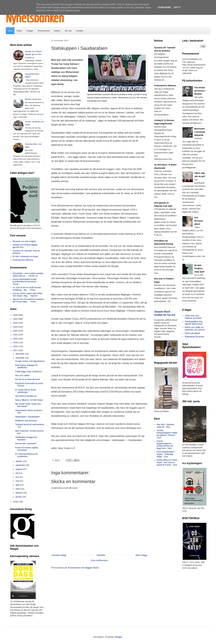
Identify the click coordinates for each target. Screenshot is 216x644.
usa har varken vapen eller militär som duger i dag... (28, 295)
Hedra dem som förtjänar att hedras (193, 317)
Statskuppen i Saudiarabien (27, 417)
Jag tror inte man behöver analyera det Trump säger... (28, 300)
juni (17, 477)
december (20, 354)
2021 (16, 335)
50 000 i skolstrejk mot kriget (25, 256)
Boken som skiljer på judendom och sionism (195, 328)
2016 (16, 502)
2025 (16, 319)
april (18, 485)
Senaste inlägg (59, 555)
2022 (16, 331)
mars (18, 489)
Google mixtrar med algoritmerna (30, 361)
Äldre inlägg (141, 555)
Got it (177, 7)
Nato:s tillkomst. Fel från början (29, 400)
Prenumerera (44, 31)
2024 (16, 323)
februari (19, 493)
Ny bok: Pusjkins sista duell (199, 268)
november (20, 358)
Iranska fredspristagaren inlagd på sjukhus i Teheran (167, 433)
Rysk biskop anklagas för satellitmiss (26, 366)
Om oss (68, 31)
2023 (16, 327)
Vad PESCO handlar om (26, 396)
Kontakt (80, 31)
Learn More (164, 7)
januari (19, 497)
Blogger (119, 637)
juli (17, 473)
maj (17, 481)
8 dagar (30, 31)
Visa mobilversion (99, 560)
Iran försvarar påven (199, 221)
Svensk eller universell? (26, 444)
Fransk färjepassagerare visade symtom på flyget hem (165, 445)
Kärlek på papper (192, 333)
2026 (16, 315)
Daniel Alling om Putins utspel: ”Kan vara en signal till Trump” (167, 462)
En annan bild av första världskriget (25, 391)
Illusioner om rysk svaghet (24, 241)
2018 (16, 346)
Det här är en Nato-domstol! (28, 379)
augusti (19, 469)
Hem (10, 31)
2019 (16, 343)
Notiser (57, 31)
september (21, 465)
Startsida (101, 555)
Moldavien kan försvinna (26, 421)
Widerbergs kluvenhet (194, 337)
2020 (16, 339)
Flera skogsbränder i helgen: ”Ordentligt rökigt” (166, 454)
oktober (19, 461)
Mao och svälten (22, 375)
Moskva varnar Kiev (33, 99)
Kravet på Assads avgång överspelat (27, 449)
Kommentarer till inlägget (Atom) (83, 568)
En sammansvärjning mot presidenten (26, 455)
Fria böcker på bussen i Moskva (200, 91)
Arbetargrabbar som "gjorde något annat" (194, 323)
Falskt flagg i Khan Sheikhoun (28, 372)
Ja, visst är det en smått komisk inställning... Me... (27, 289)
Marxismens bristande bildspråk (200, 132)
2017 (16, 350)
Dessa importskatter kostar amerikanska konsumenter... (25, 280)
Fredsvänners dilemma (23, 260)
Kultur (19, 31)
